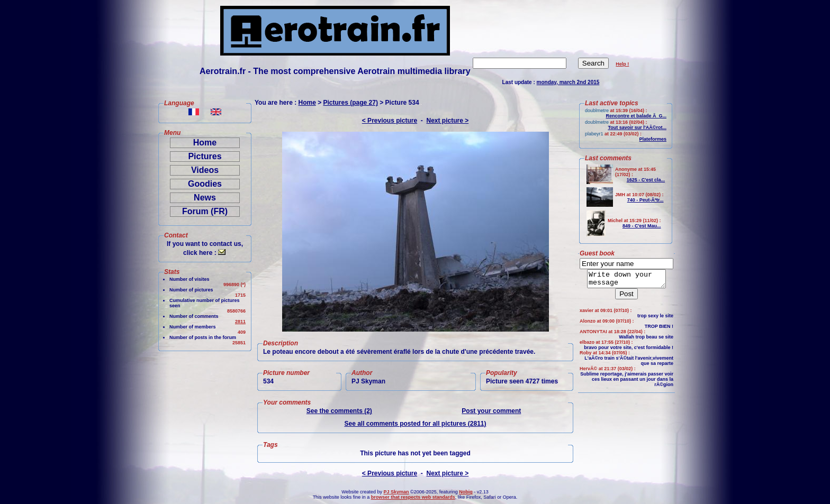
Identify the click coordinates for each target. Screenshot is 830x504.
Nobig (466, 492)
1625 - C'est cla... (646, 180)
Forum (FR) (205, 211)
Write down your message (626, 280)
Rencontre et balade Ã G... (636, 116)
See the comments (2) (339, 411)
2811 (240, 322)
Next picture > (448, 121)
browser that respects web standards (413, 497)
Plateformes (653, 139)
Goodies (205, 184)
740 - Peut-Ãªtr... (646, 200)
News (205, 198)
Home (205, 143)
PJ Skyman (396, 492)
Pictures (205, 156)
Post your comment (491, 411)
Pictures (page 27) (351, 103)
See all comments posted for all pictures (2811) (415, 424)
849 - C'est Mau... (642, 226)
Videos (205, 170)
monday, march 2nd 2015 (568, 82)
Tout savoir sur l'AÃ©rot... (637, 127)
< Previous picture (390, 121)
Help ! (622, 64)
